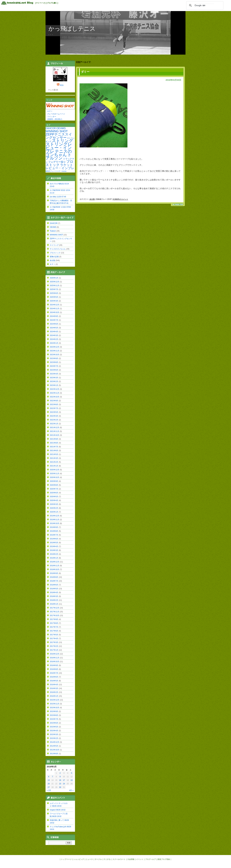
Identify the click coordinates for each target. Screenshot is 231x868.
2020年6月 (54, 493)
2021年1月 (54, 466)
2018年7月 (54, 581)
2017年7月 (54, 627)
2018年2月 (54, 600)
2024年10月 (55, 312)
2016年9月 (54, 665)
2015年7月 (54, 719)
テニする (107, 859)
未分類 (92, 199)
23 (60, 784)
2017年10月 (55, 616)
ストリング (62, 141)
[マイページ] (40, 3)
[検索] (204, 5)
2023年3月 (54, 378)
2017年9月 (54, 619)
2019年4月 (54, 546)
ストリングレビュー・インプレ (59, 148)
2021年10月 (55, 435)
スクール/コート (119, 859)
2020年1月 (54, 512)
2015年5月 (54, 727)
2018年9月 (54, 573)
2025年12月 (55, 282)
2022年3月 (54, 416)
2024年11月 (55, 309)
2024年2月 (54, 339)
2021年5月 (54, 454)
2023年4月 (54, 374)
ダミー (85, 72)
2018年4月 (54, 592)
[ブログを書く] (52, 3)
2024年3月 (54, 335)
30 (60, 787)
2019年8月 (54, 531)
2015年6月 (54, 723)
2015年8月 (54, 715)
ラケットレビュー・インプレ (60, 166)
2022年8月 (54, 404)
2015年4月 (54, 731)
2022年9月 (54, 401)
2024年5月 (54, 328)
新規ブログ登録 (164, 859)
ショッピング (79, 859)
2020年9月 (54, 481)
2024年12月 (55, 305)
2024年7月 (54, 320)
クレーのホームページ (56, 114)
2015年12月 (55, 700)
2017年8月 (54, 623)
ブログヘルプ (150, 859)
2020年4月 (54, 500)
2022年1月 (54, 424)
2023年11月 (55, 351)
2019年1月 (54, 558)
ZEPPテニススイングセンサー (59, 136)
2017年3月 (54, 642)
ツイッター (52, 117)
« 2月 (49, 790)
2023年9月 (54, 358)
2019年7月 (54, 535)
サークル (98, 859)
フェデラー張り (57, 162)
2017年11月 (55, 612)
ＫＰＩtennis (62, 171)
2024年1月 (54, 343)
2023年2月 (54, 381)
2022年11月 (55, 393)
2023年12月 (55, 347)
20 (49, 784)
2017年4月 (54, 639)
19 (72, 780)
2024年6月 (54, 324)
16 (60, 780)
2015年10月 (55, 708)
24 (64, 784)
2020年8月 (54, 485)
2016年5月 (54, 681)
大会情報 (131, 859)
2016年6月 (54, 677)
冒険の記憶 (54, 257)
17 (64, 780)
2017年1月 (54, 650)
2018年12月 (55, 562)
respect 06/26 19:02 (58, 810)
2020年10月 (55, 477)
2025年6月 (54, 293)
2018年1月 (54, 604)
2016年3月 (54, 688)
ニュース (89, 859)
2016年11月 (55, 658)
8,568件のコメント (121, 199)
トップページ (66, 859)
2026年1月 (54, 278)
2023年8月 (54, 362)
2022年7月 (54, 408)
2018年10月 (55, 569)
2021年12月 (55, 428)
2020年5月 (54, 497)
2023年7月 (54, 366)
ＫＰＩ (50, 111)
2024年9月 (54, 316)
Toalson (53, 231)
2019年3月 (54, 550)
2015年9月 (54, 711)
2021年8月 (54, 443)
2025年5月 (54, 297)
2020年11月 (55, 474)
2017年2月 (54, 646)
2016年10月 (55, 662)
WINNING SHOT (57, 131)
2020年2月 (54, 508)
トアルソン (59, 156)
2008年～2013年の (55, 119)
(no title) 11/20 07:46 (58, 197)
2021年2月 (54, 462)
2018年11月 (55, 566)
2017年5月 (54, 635)
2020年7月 (54, 489)
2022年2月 (54, 420)
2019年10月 (55, 523)
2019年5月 (54, 543)
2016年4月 (54, 685)
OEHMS (61, 128)
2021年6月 (54, 451)
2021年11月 (55, 431)
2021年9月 (54, 439)
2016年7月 (54, 673)
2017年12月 (55, 608)
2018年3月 (54, 596)
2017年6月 (54, 631)
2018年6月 (54, 585)
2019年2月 (54, 554)
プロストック (59, 163)
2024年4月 (54, 332)
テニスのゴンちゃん (59, 153)
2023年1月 (54, 385)
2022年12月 (55, 389)
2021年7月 (54, 447)
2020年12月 (55, 470)
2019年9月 (54, 527)
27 (49, 787)
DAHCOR (51, 128)
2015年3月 (54, 734)
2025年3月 (54, 301)
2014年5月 (54, 746)
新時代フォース (51, 171)
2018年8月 (54, 577)
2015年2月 (54, 738)
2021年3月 (54, 458)
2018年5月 (54, 589)
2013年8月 (54, 754)
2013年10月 (55, 750)
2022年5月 (54, 412)
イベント (140, 859)
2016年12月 (55, 654)
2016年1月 (54, 696)
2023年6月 (54, 370)
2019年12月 (55, 516)
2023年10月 (55, 355)
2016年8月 (54, 669)
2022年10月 (55, 397)
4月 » (71, 790)
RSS (62, 85)
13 (49, 780)
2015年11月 (55, 704)
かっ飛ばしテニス (72, 29)
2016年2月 (54, 692)
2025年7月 (54, 289)
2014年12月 (55, 742)
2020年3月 (54, 504)
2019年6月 (54, 539)
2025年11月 (55, 286)
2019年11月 (55, 520)
